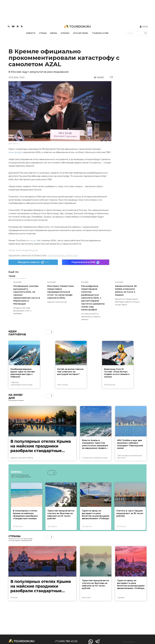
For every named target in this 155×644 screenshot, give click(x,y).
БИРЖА (54, 33)
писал (33, 240)
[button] (52, 332)
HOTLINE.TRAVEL (81, 33)
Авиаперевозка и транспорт (63, 255)
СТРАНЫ (43, 33)
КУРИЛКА (65, 33)
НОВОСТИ (31, 33)
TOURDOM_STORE (100, 33)
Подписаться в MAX (86, 262)
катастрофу (15, 152)
